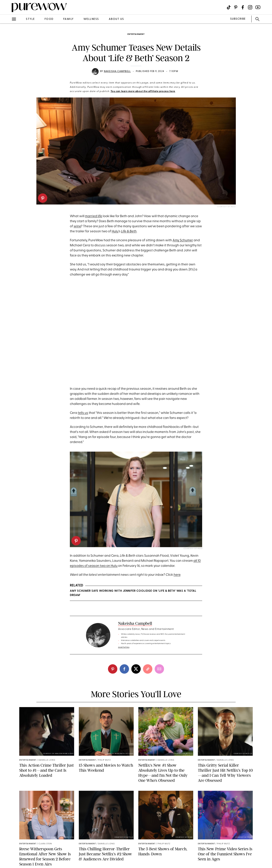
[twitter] (136, 669)
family (68, 19)
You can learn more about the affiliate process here (143, 91)
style (30, 19)
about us (116, 19)
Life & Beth (129, 231)
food (49, 19)
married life (94, 216)
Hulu (115, 231)
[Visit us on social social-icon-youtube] (258, 7)
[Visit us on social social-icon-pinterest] (236, 7)
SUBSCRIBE (238, 19)
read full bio (124, 647)
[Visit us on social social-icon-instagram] (250, 7)
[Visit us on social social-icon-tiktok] (229, 7)
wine (77, 226)
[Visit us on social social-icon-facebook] (243, 7)
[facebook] (124, 669)
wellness (91, 19)
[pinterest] (43, 198)
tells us (83, 413)
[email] (159, 669)
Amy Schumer (183, 240)
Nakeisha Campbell (117, 71)
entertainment (136, 34)
